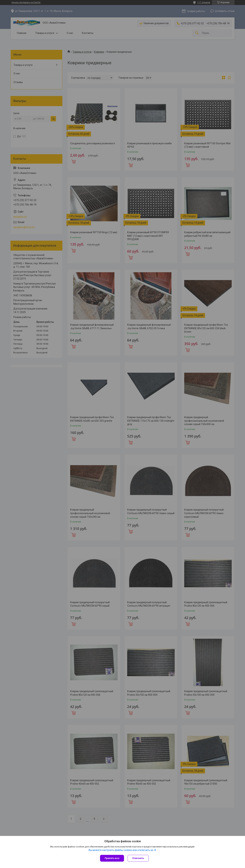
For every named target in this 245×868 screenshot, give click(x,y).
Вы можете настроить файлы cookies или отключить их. (121, 850)
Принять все (112, 858)
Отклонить (138, 858)
